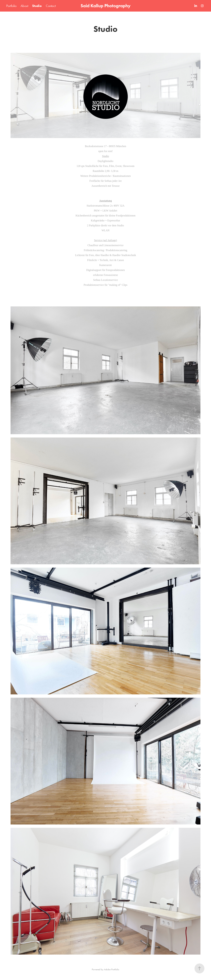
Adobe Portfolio (112, 969)
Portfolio (11, 6)
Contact (51, 6)
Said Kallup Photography (106, 6)
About (24, 6)
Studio (37, 6)
